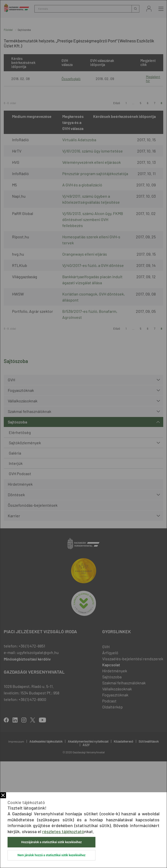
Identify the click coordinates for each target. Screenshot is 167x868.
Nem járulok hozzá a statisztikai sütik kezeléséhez (51, 855)
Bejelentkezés (149, 9)
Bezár (3, 795)
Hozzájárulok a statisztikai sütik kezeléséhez (52, 842)
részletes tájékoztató (63, 831)
